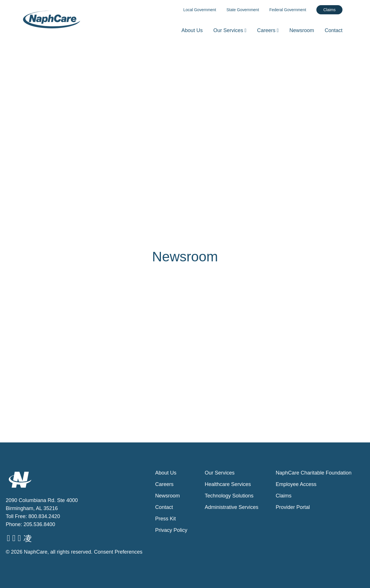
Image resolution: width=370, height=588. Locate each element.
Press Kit (165, 519)
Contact (334, 30)
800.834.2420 (44, 516)
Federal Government (288, 10)
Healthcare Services (228, 484)
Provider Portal (293, 507)
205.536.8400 (39, 524)
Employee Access (296, 484)
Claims (329, 10)
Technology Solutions (229, 496)
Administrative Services (232, 507)
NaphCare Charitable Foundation (313, 473)
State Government (243, 10)
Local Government (200, 10)
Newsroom (302, 30)
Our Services (231, 30)
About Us (192, 30)
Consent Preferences (118, 552)
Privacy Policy (171, 530)
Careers (269, 30)
